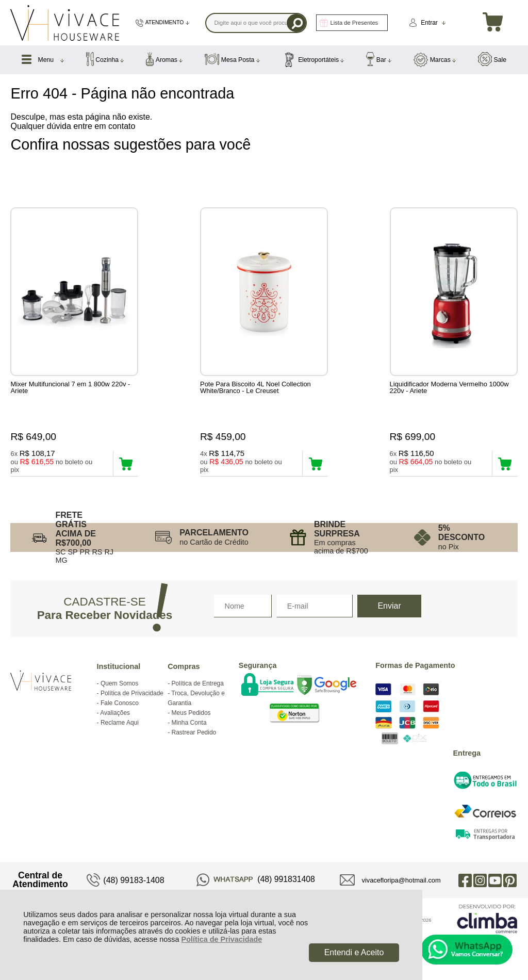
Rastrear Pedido (194, 732)
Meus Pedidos (191, 713)
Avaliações (115, 713)
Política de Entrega (198, 683)
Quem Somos (119, 683)
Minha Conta (189, 723)
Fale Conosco (120, 703)
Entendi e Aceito (354, 952)
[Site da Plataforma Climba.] (487, 918)
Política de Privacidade (222, 939)
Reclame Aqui (120, 723)
